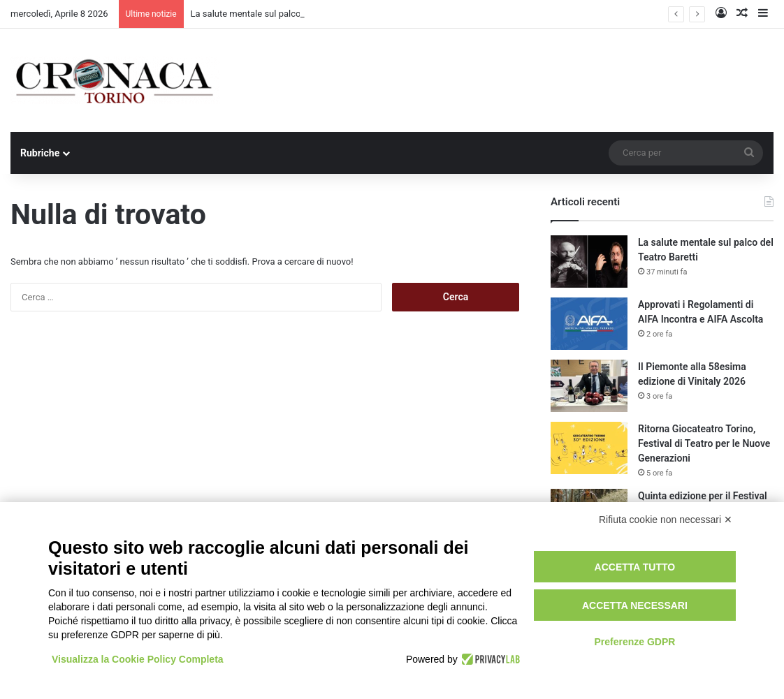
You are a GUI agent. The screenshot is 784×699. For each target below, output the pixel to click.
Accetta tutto (635, 567)
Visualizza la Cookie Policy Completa (138, 659)
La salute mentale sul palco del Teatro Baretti (282, 14)
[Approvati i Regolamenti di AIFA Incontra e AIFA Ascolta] (589, 324)
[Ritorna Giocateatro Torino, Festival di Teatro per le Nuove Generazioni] (589, 448)
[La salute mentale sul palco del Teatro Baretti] (589, 262)
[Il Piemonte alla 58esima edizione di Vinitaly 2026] (589, 386)
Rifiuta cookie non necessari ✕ (666, 520)
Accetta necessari (635, 605)
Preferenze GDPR (634, 642)
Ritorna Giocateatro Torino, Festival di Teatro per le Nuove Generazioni (704, 443)
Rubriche (40, 153)
